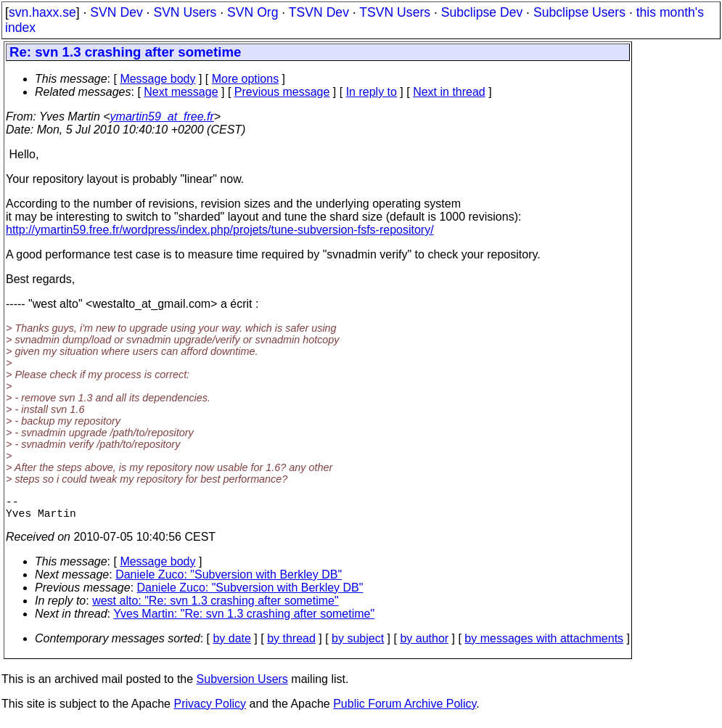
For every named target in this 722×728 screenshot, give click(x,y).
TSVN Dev (319, 12)
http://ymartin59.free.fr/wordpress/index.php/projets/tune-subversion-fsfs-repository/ (220, 230)
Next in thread (449, 92)
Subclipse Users (579, 12)
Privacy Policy (210, 709)
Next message (181, 92)
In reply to (372, 92)
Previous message (282, 92)
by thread (291, 644)
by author (424, 644)
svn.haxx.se (42, 12)
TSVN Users (395, 12)
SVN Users (185, 12)
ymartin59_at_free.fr (162, 116)
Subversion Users (242, 685)
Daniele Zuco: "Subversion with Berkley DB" (229, 580)
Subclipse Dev (482, 12)
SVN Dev (116, 12)
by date (231, 644)
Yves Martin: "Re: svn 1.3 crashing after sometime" (244, 619)
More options (246, 79)
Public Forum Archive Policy (405, 709)
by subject (358, 644)
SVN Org (253, 12)
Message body (157, 79)
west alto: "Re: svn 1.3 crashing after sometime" (216, 606)
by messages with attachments (544, 644)
